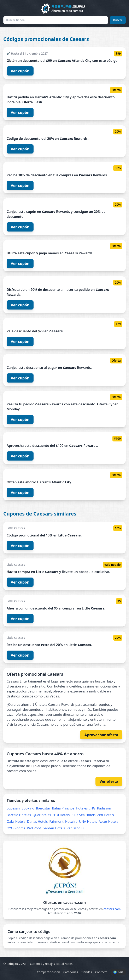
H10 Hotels (61, 815)
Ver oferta (109, 781)
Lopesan (13, 808)
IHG (92, 808)
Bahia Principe (63, 808)
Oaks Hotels (16, 822)
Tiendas (87, 972)
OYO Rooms (16, 828)
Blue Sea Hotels (84, 815)
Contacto (101, 972)
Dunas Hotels (37, 822)
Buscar (118, 20)
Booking (28, 808)
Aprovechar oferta (101, 735)
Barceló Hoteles (19, 815)
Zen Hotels (105, 815)
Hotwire (71, 822)
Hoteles (82, 808)
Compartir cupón (48, 972)
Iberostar (43, 808)
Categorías (71, 972)
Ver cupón (20, 71)
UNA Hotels (88, 822)
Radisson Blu (76, 828)
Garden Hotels (54, 828)
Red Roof (34, 828)
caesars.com (112, 909)
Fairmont (56, 822)
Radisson (104, 808)
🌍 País (118, 972)
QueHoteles (42, 815)
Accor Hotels (108, 822)
